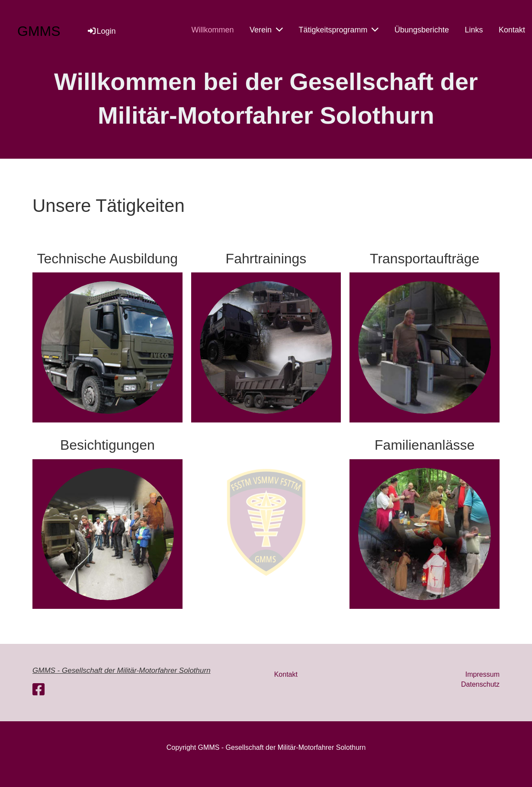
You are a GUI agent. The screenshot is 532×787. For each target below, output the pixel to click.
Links (474, 30)
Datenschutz (480, 684)
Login (101, 31)
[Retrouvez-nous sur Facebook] (38, 690)
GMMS (39, 31)
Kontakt (512, 30)
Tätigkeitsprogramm (338, 29)
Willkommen (212, 30)
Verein (266, 29)
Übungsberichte (422, 30)
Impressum (482, 674)
